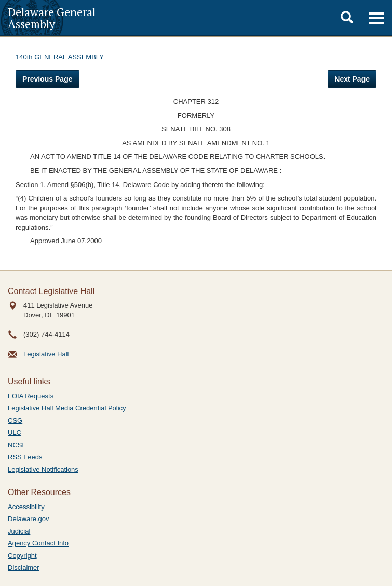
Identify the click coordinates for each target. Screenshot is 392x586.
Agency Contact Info (38, 543)
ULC (15, 432)
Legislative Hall (46, 354)
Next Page (352, 79)
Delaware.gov (29, 519)
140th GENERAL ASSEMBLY (60, 57)
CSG (15, 421)
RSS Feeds (25, 457)
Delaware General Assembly (52, 18)
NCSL (17, 445)
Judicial (19, 531)
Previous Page (48, 79)
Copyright (22, 556)
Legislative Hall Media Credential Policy (67, 408)
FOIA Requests (31, 396)
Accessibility (26, 507)
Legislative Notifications (43, 469)
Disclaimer (24, 568)
